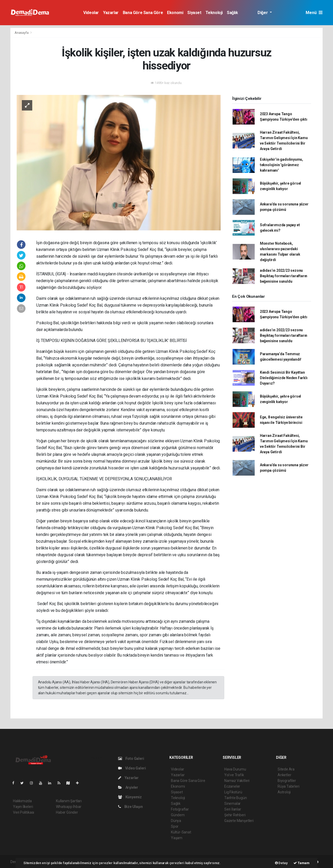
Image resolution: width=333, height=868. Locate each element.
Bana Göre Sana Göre (143, 13)
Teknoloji (214, 13)
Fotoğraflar (180, 809)
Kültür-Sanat (181, 832)
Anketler (284, 775)
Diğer (263, 13)
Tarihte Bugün (236, 798)
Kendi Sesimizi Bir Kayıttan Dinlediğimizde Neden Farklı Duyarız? (284, 378)
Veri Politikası (24, 812)
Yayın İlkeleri (23, 807)
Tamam (302, 863)
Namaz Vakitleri (237, 781)
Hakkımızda (22, 801)
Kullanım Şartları (69, 801)
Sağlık (232, 13)
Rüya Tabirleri (288, 786)
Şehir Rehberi (235, 815)
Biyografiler (287, 781)
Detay (281, 863)
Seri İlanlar (233, 809)
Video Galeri (132, 768)
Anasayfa (22, 33)
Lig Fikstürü (233, 792)
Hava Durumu (235, 769)
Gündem (178, 815)
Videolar (91, 13)
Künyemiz (130, 797)
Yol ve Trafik (234, 775)
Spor (175, 826)
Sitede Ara (286, 769)
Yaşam (177, 838)
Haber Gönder (67, 812)
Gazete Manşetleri (239, 821)
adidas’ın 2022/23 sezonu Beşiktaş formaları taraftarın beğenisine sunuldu (284, 276)
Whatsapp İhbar (69, 807)
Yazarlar (111, 13)
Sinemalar (232, 804)
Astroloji (284, 792)
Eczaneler (232, 786)
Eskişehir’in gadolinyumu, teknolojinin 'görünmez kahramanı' (281, 165)
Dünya (176, 821)
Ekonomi (175, 13)
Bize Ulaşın (130, 807)
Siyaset (194, 13)
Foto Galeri (131, 759)
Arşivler (128, 787)
